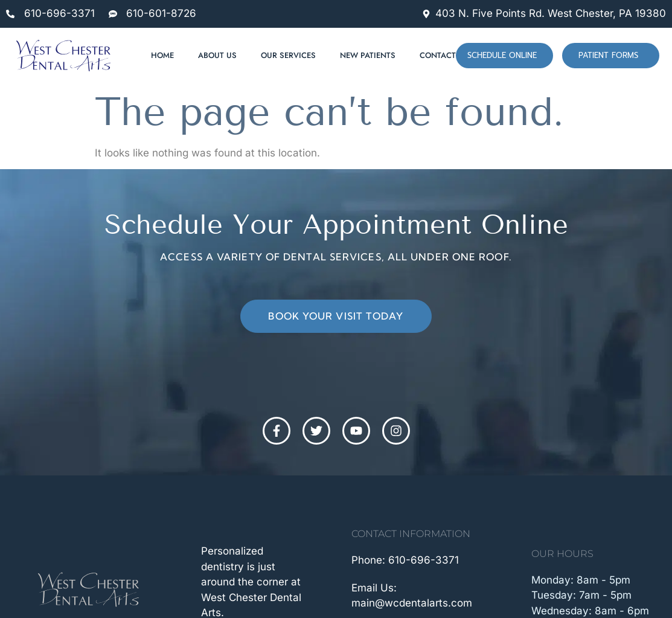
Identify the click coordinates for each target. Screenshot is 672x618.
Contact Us (444, 55)
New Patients (368, 55)
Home (162, 55)
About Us (217, 55)
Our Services (288, 55)
